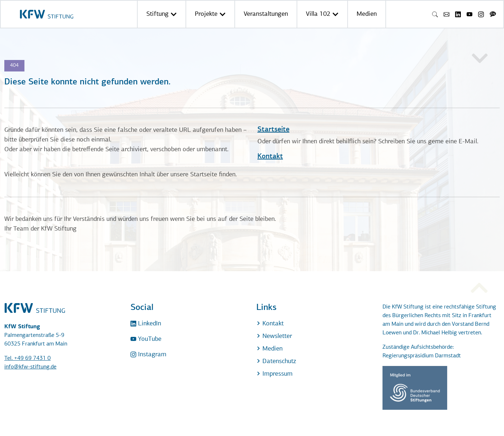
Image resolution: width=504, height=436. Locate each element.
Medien (367, 14)
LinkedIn (146, 324)
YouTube (146, 339)
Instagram (148, 355)
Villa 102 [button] (322, 14)
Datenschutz (276, 361)
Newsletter (274, 336)
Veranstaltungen (266, 14)
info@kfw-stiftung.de (30, 367)
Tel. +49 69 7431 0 (28, 358)
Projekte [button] (210, 14)
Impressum (274, 374)
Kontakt (270, 157)
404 (14, 66)
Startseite (273, 130)
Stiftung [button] (162, 14)
